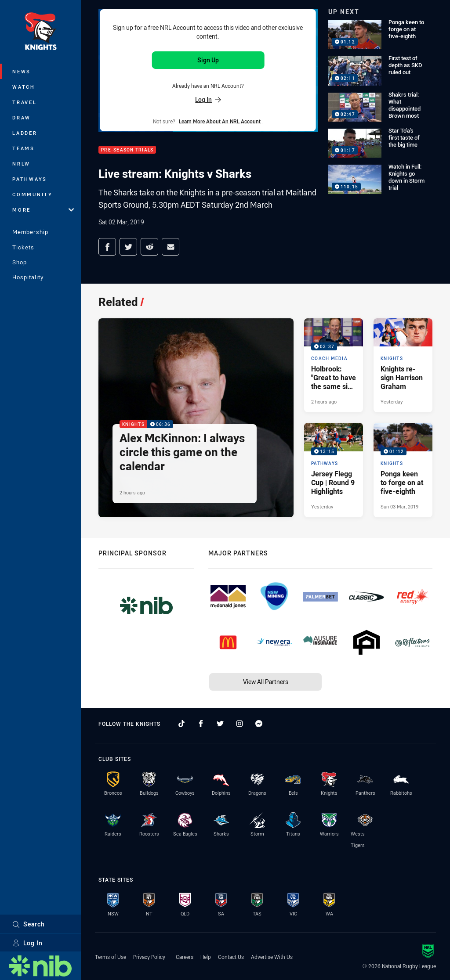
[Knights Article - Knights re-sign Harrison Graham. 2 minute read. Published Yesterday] (403, 365)
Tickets (23, 247)
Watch (24, 87)
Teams (24, 148)
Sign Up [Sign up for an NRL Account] (208, 60)
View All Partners (266, 682)
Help (206, 957)
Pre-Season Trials (127, 150)
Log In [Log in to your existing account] (208, 99)
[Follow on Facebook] (201, 724)
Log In (27, 943)
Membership (30, 232)
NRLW (21, 164)
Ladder (25, 133)
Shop (20, 262)
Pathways (30, 179)
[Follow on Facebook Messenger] (259, 724)
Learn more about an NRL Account (220, 121)
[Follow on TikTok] (181, 724)
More (43, 210)
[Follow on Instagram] (240, 724)
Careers (185, 957)
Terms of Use (111, 957)
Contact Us (231, 957)
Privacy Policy (149, 957)
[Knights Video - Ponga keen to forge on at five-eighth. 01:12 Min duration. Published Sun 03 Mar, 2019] (403, 470)
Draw (22, 117)
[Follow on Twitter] (220, 724)
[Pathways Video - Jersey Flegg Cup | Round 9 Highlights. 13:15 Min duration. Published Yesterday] (334, 470)
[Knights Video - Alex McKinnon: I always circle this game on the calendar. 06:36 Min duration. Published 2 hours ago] (196, 418)
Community (33, 194)
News (22, 71)
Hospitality (28, 277)
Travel (25, 102)
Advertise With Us (272, 957)
